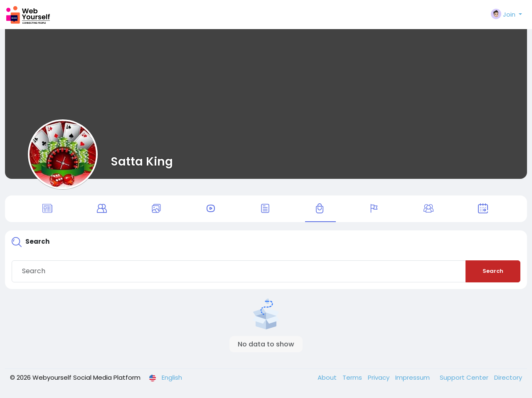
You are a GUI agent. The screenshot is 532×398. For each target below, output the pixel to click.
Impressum (413, 379)
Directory (508, 379)
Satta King (142, 161)
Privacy (379, 379)
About (328, 379)
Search (493, 272)
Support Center (465, 379)
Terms (353, 379)
